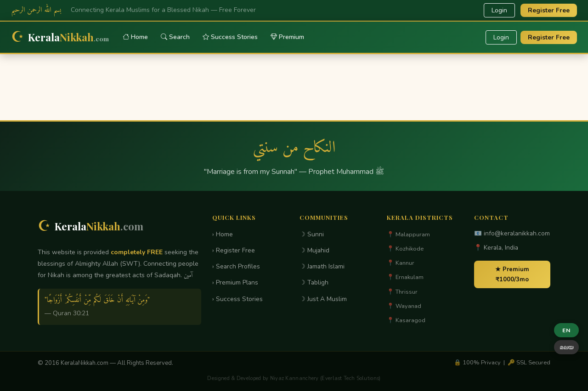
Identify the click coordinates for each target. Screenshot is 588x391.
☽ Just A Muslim (323, 299)
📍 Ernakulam (405, 277)
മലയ (566, 347)
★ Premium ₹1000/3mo (512, 274)
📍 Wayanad (404, 306)
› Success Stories (237, 299)
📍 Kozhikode (405, 249)
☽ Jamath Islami (322, 266)
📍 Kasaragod (406, 320)
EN (566, 330)
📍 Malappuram (408, 235)
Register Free (549, 10)
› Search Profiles (236, 266)
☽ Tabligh (314, 282)
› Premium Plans (235, 282)
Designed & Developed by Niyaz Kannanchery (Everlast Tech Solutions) (294, 378)
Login (499, 10)
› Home (223, 234)
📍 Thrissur (402, 292)
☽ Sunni (312, 234)
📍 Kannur (401, 263)
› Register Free (234, 250)
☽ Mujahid (314, 250)
